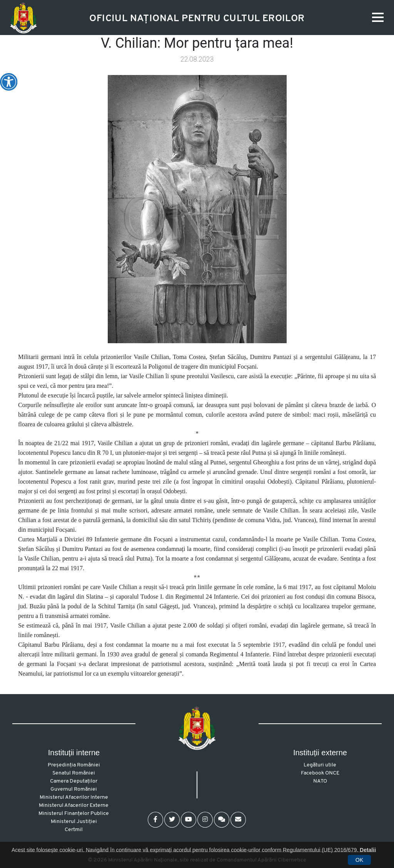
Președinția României (74, 765)
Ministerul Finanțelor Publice (74, 814)
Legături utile (320, 765)
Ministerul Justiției (74, 822)
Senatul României (74, 773)
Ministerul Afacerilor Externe (74, 805)
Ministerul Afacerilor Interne (74, 797)
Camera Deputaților (74, 781)
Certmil (74, 830)
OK (359, 860)
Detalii (368, 850)
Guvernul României (74, 789)
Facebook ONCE (320, 773)
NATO (320, 781)
